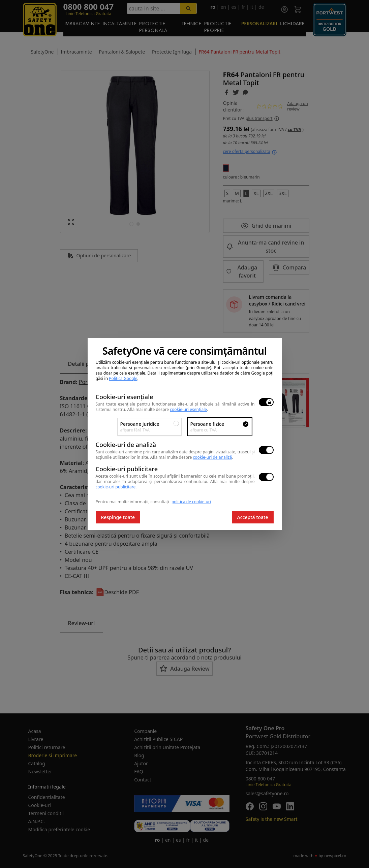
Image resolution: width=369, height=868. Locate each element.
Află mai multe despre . (168, 409)
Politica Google (123, 378)
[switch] (266, 402)
